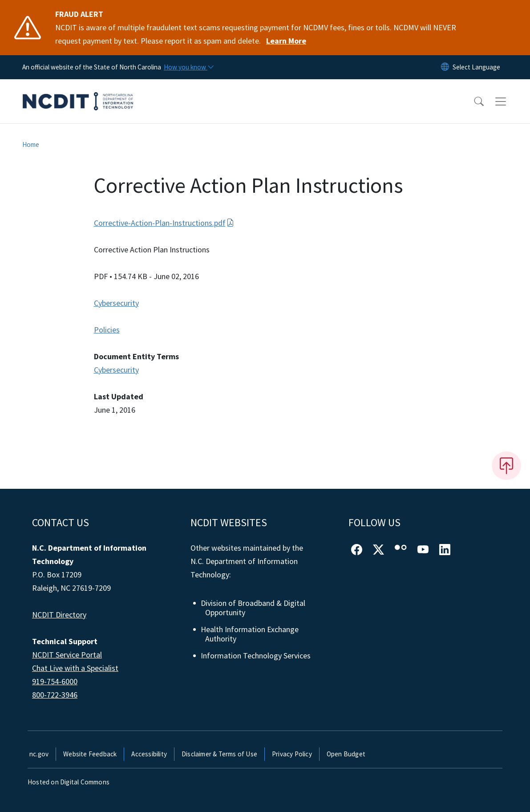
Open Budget (346, 754)
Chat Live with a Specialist (75, 668)
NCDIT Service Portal (67, 655)
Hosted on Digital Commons (69, 782)
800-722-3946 (55, 695)
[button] (473, 101)
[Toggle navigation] (509, 101)
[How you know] (188, 67)
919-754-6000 (55, 681)
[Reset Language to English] (445, 67)
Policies (107, 330)
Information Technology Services (256, 656)
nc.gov (39, 754)
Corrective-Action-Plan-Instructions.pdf (164, 223)
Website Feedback (90, 754)
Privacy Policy (292, 754)
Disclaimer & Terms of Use (219, 754)
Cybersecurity (116, 303)
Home (31, 144)
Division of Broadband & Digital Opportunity (253, 608)
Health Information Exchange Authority (250, 634)
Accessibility (149, 754)
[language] (476, 67)
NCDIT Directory (59, 615)
